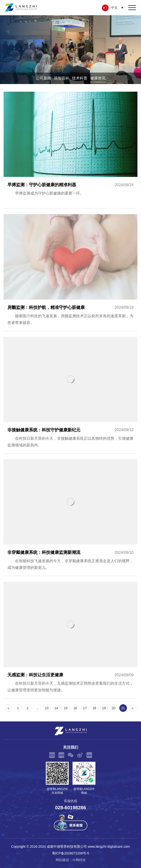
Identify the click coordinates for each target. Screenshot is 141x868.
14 (56, 708)
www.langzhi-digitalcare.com (109, 847)
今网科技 (79, 860)
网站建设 (62, 860)
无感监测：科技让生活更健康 (70, 640)
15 (66, 708)
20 (114, 708)
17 (85, 708)
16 (75, 708)
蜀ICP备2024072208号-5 (71, 853)
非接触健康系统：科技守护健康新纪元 (70, 395)
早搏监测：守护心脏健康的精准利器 (70, 150)
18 (94, 708)
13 (47, 708)
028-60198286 (70, 808)
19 (104, 708)
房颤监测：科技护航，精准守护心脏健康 (70, 272)
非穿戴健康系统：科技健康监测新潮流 (70, 518)
